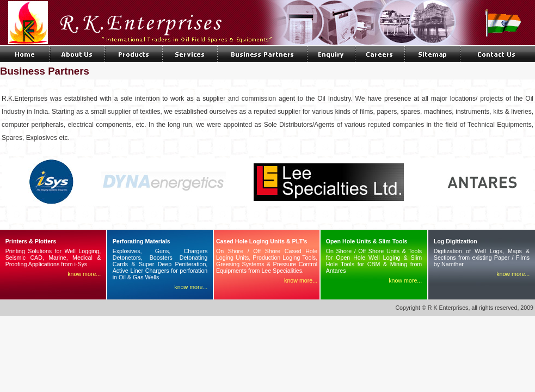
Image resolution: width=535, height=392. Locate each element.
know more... (84, 274)
